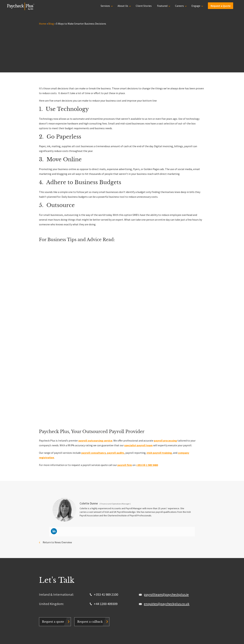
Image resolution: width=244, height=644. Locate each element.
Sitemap (101, 637)
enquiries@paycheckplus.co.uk (167, 508)
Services (105, 5)
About (148, 578)
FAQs (94, 592)
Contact (96, 587)
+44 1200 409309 (104, 508)
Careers (179, 5)
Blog (51, 24)
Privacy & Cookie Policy (68, 637)
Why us (95, 578)
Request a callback (90, 526)
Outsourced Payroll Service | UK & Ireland (63, 578)
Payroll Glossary (153, 587)
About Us (123, 5)
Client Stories (144, 5)
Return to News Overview (57, 447)
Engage (196, 5)
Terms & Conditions (88, 637)
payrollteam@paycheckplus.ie (166, 499)
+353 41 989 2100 (104, 499)
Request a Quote (221, 5)
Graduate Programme (52, 592)
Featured (162, 5)
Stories (96, 583)
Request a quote (53, 526)
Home (43, 24)
